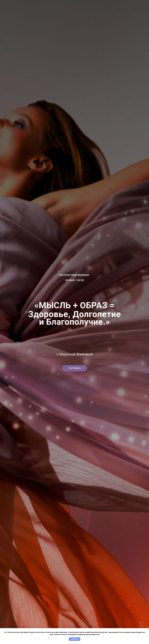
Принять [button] (74, 639)
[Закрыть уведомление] (147, 630)
